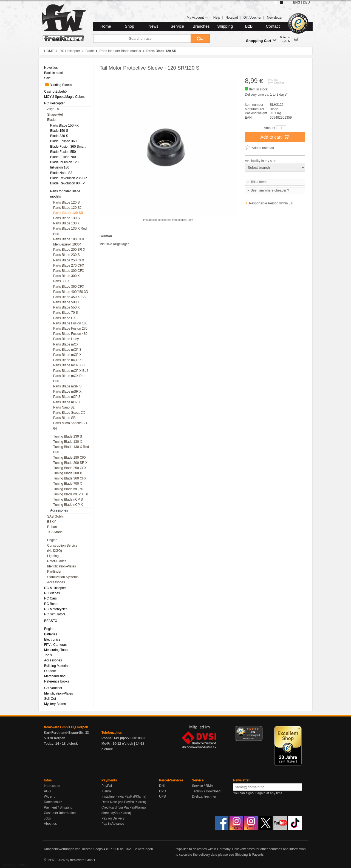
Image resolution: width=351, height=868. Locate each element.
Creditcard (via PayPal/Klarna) (124, 807)
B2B (249, 26)
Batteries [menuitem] (51, 634)
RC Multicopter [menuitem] (55, 588)
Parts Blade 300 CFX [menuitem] (69, 271)
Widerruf (50, 796)
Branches (201, 26)
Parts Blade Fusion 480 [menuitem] (70, 334)
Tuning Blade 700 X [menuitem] (68, 484)
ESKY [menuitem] (52, 522)
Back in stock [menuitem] (54, 73)
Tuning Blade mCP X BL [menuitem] (71, 494)
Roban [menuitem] (52, 527)
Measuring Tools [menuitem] (56, 650)
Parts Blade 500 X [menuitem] (66, 302)
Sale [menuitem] (47, 78)
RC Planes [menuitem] (52, 593)
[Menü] (259, 729)
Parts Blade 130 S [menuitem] (66, 218)
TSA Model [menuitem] (55, 532)
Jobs (47, 818)
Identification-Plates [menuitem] (62, 566)
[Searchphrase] (142, 38)
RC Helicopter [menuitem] (54, 103)
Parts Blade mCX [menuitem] (66, 344)
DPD (162, 791)
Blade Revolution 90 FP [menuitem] (67, 183)
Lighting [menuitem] (53, 556)
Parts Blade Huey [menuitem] (66, 339)
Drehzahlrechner (204, 796)
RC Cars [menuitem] (50, 598)
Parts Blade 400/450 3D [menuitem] (71, 292)
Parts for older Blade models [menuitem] (65, 194)
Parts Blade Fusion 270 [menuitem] (70, 329)
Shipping (225, 26)
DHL (162, 786)
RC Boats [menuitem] (51, 604)
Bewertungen (143, 849)
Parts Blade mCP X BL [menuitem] (70, 365)
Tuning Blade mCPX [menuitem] (68, 489)
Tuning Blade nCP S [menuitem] (68, 499)
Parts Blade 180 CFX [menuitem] (69, 239)
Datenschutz (53, 802)
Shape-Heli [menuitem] (55, 115)
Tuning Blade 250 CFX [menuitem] (70, 468)
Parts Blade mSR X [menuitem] (67, 392)
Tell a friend (257, 182)
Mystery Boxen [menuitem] (55, 704)
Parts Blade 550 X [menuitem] (66, 307)
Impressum (52, 786)
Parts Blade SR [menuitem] (64, 418)
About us (50, 824)
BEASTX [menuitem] (51, 621)
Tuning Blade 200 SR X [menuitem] (70, 463)
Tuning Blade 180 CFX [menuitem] (70, 458)
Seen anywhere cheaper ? (268, 190)
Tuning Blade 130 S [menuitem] (68, 436)
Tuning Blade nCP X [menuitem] (68, 505)
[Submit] (200, 38)
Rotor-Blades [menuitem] (57, 561)
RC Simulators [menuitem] (55, 614)
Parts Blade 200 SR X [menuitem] (69, 250)
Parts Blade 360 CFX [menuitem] (69, 287)
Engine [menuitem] (52, 540)
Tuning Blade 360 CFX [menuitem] (70, 478)
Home (106, 26)
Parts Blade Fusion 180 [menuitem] (70, 323)
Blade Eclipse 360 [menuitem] (63, 141)
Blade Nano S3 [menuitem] (61, 173)
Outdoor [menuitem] (50, 671)
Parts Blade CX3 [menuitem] (65, 318)
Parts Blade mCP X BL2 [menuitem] (71, 371)
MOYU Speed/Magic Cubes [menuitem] (64, 97)
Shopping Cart (261, 40)
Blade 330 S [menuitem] (59, 136)
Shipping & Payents (249, 855)
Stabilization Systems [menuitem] (63, 577)
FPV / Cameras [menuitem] (55, 645)
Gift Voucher (252, 18)
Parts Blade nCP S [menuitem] (67, 397)
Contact (273, 26)
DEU (306, 2)
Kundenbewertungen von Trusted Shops (73, 849)
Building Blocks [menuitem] (58, 85)
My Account (197, 18)
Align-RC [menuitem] (54, 109)
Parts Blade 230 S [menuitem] (66, 255)
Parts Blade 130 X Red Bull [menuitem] (70, 231)
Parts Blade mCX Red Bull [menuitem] (69, 379)
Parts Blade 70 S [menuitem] (66, 313)
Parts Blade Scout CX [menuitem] (69, 413)
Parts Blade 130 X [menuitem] (66, 223)
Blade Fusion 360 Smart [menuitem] (68, 147)
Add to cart (275, 137)
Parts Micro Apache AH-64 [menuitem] (71, 426)
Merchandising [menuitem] (55, 676)
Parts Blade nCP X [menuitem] (67, 402)
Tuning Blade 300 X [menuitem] (68, 473)
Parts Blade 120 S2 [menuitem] (67, 208)
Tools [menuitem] (48, 655)
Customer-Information (60, 813)
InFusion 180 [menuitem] (60, 167)
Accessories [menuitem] (59, 510)
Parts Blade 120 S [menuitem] (66, 202)
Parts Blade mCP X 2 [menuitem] (69, 360)
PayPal (107, 786)
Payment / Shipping (58, 807)
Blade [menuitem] (51, 120)
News (153, 26)
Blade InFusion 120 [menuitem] (64, 162)
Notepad (232, 18)
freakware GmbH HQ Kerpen (66, 727)
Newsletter (275, 18)
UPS (162, 796)
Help (217, 18)
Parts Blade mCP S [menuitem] (67, 350)
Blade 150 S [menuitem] (59, 131)
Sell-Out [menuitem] (50, 699)
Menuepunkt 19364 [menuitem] (67, 244)
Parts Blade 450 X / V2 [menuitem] (70, 297)
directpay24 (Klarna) (116, 813)
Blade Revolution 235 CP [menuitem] (69, 178)
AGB (47, 791)
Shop (129, 26)
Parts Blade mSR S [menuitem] (67, 386)
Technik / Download (206, 791)
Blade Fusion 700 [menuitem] (63, 157)
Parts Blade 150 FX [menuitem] (64, 125)
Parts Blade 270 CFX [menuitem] (69, 265)
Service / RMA (203, 786)
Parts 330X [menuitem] (61, 281)
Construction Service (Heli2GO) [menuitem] (62, 548)
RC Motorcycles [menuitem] (56, 609)
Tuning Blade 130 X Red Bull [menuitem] (71, 449)
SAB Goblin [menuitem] (56, 516)
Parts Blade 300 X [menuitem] (66, 276)
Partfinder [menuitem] (54, 572)
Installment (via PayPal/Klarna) (124, 796)
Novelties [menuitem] (51, 68)
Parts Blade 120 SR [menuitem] (68, 213)
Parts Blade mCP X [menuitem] (67, 355)
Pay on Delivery (113, 818)
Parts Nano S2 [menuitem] (64, 407)
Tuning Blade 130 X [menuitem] (68, 442)
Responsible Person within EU (271, 203)
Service (177, 26)
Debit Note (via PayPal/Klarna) (124, 802)
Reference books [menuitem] (57, 681)
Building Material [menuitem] (56, 666)
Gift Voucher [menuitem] (53, 688)
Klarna (106, 791)
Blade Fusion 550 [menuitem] (63, 152)
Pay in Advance (113, 824)
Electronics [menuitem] (52, 639)
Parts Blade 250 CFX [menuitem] (69, 260)
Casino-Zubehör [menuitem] (56, 92)
